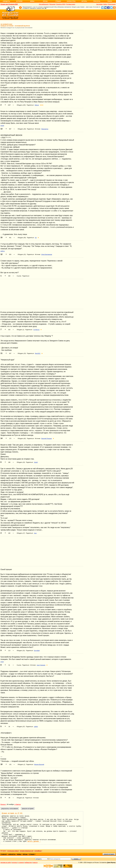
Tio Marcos (36, 330)
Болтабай (37, 651)
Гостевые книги (71, 4)
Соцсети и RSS (61, 4)
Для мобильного (44, 4)
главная (4, 854)
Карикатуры (71, 1)
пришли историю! (109, 854)
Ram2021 (38, 353)
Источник (38, 129)
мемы (19, 854)
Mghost (37, 105)
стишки (32, 854)
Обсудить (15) (22, 353)
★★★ (42, 105)
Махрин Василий (39, 765)
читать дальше (34, 841)
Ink (36, 238)
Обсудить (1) (20, 330)
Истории (19, 1)
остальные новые (13, 851)
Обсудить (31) (22, 254)
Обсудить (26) (22, 129)
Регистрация (112, 4)
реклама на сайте (6, 863)
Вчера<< (3, 804)
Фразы (45, 1)
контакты (15, 863)
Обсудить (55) (22, 238)
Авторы (84, 1)
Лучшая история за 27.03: (12, 813)
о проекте (21, 863)
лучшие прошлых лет (27, 851)
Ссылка (19, 276)
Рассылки (52, 4)
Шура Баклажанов (47, 254)
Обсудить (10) (21, 462)
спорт (2, 662)
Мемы (32, 1)
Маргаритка (45, 129)
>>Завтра (17, 804)
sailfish (36, 727)
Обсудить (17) (21, 533)
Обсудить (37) (21, 727)
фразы (25, 854)
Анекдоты (6, 1)
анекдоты (12, 854)
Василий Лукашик (47, 439)
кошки (2, 126)
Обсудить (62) (22, 439)
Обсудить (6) (20, 798)
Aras (35, 533)
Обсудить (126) (21, 105)
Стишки (58, 1)
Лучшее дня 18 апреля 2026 (9, 4)
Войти (105, 4)
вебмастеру (28, 863)
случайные (38, 851)
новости (35, 863)
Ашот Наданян (41, 665)
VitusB (36, 462)
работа (3, 251)
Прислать (97, 1)
